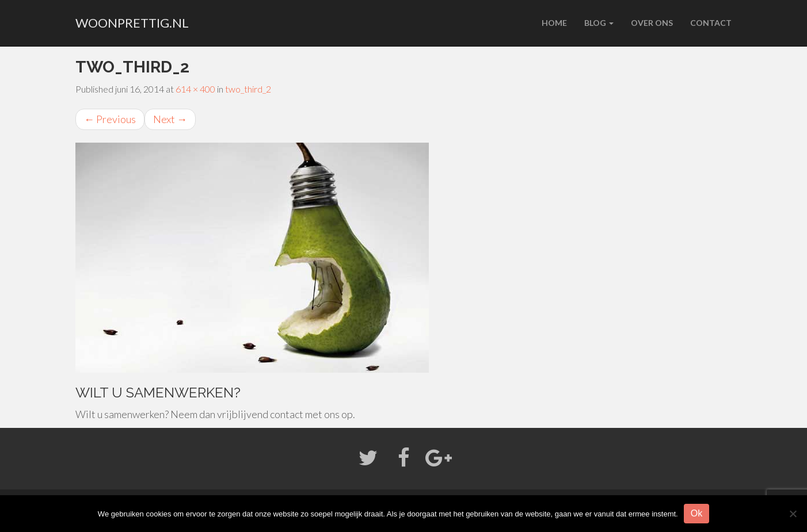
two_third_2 (248, 89)
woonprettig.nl (132, 23)
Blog (599, 23)
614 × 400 (195, 89)
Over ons (652, 23)
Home (554, 23)
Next (170, 119)
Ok (696, 513)
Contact (711, 23)
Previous (110, 119)
